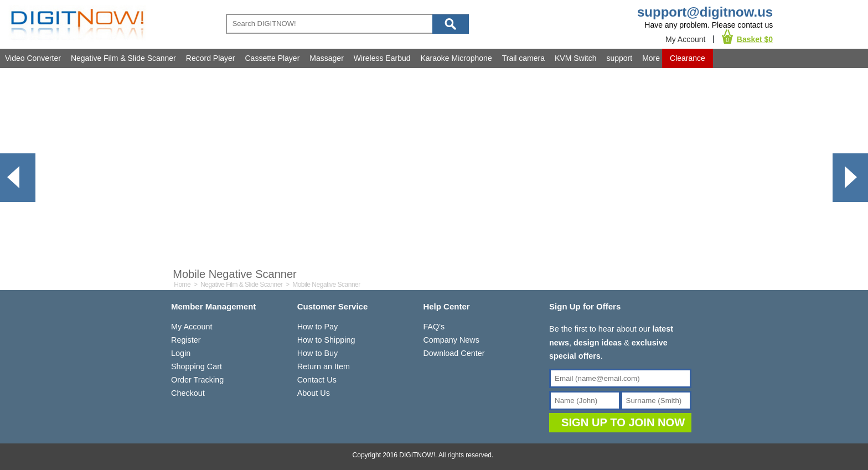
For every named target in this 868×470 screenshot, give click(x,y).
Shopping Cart (197, 366)
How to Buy (318, 353)
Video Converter (33, 58)
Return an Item (324, 366)
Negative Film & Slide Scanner (123, 58)
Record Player (211, 58)
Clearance (688, 58)
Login (181, 353)
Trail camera (523, 58)
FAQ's (434, 327)
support (619, 58)
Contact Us (317, 380)
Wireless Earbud (382, 58)
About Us (314, 393)
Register (186, 340)
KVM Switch (575, 58)
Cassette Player (273, 58)
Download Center (454, 353)
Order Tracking (197, 380)
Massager (326, 58)
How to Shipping (326, 340)
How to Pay (318, 327)
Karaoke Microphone (456, 58)
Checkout (188, 393)
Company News (451, 340)
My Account (685, 39)
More (651, 58)
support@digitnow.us (705, 12)
